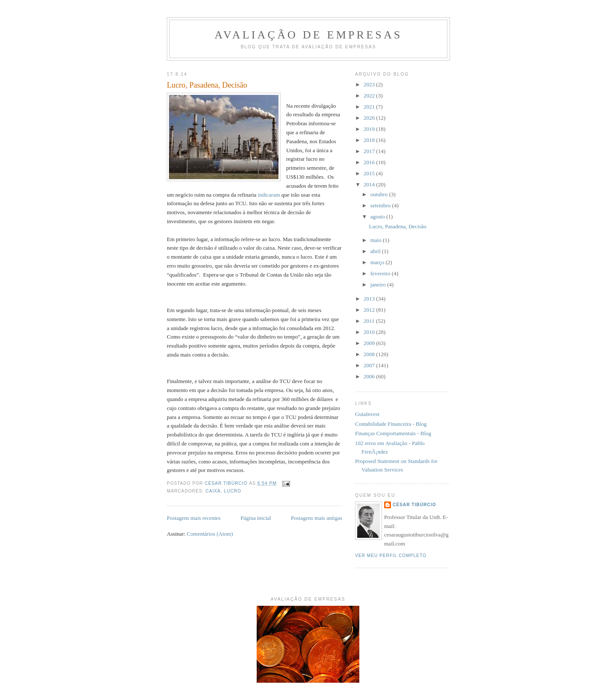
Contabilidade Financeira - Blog (391, 424)
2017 (370, 151)
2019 (370, 129)
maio (377, 240)
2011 (370, 321)
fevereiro (381, 273)
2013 (370, 299)
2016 (370, 162)
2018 (370, 140)
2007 (370, 365)
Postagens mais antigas (317, 518)
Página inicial (256, 518)
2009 (370, 343)
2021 (370, 107)
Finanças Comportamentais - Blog (393, 433)
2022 (370, 96)
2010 (370, 332)
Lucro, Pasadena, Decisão (207, 85)
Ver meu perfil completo (391, 556)
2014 (370, 184)
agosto (378, 217)
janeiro (379, 285)
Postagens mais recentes (194, 518)
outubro (380, 194)
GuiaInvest (367, 414)
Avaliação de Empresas (308, 35)
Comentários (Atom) (210, 534)
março (378, 262)
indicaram (269, 195)
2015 (370, 173)
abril (376, 251)
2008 (370, 354)
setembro (381, 205)
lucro (233, 491)
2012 (370, 310)
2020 (370, 118)
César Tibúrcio (414, 505)
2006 (370, 376)
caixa (213, 491)
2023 (370, 84)
